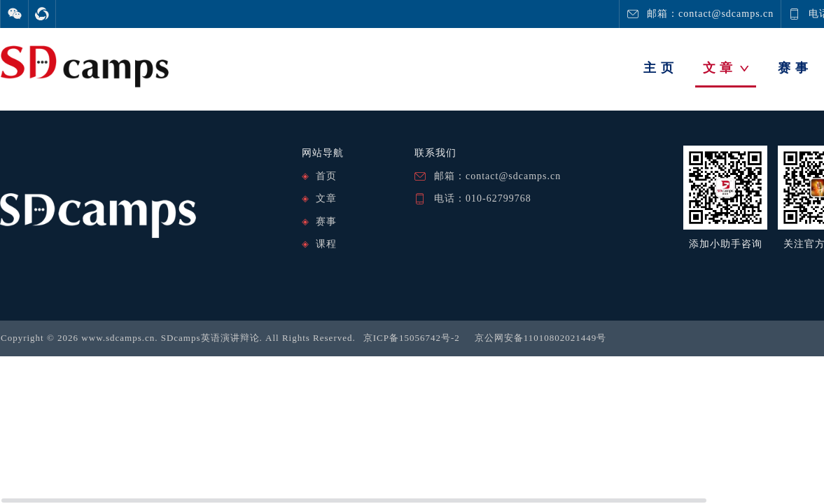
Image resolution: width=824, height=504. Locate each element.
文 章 (726, 68)
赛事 (326, 222)
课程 (326, 244)
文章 (326, 198)
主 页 (659, 68)
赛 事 (793, 68)
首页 (326, 176)
